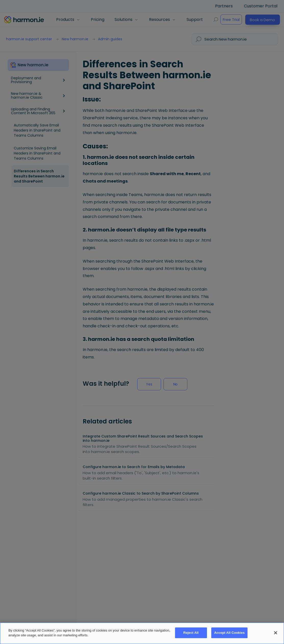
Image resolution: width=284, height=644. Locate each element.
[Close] (276, 633)
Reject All (191, 633)
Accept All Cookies (229, 633)
